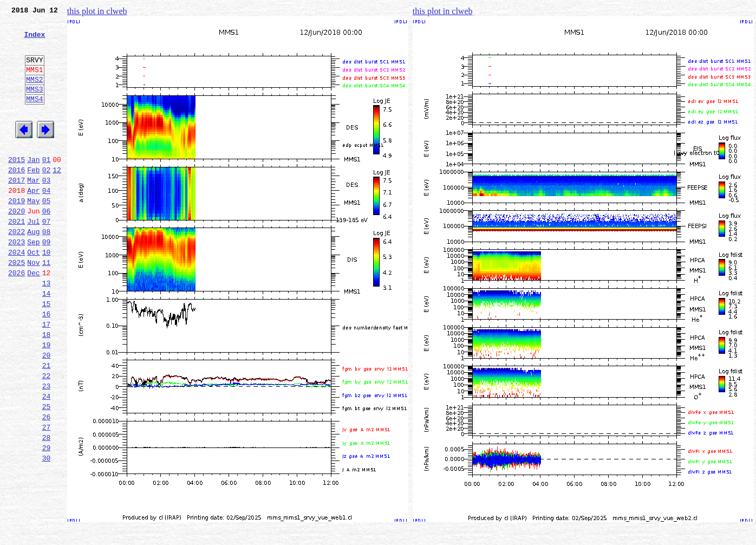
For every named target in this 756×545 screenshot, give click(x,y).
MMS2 (34, 94)
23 (47, 447)
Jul (33, 257)
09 (47, 281)
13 (47, 328)
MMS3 (34, 105)
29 (47, 519)
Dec (33, 316)
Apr (33, 221)
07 (47, 257)
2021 (17, 257)
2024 (17, 293)
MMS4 (34, 116)
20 (47, 412)
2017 (17, 209)
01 (47, 185)
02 (47, 197)
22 (47, 436)
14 (47, 340)
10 (47, 293)
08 (47, 269)
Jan (33, 185)
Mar (33, 209)
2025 (17, 304)
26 (47, 483)
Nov (33, 304)
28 (47, 507)
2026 (17, 316)
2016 (17, 197)
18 (47, 388)
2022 (17, 269)
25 (47, 471)
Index (34, 41)
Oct (33, 293)
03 (47, 209)
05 (47, 233)
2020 (17, 245)
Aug (33, 269)
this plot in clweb (97, 11)
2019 (17, 233)
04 (47, 221)
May (33, 233)
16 (47, 364)
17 (47, 376)
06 (47, 245)
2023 (17, 281)
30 (47, 531)
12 (57, 197)
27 (47, 495)
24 (47, 459)
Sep (33, 281)
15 (47, 352)
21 (47, 424)
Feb (33, 197)
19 (47, 400)
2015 (17, 185)
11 (47, 304)
